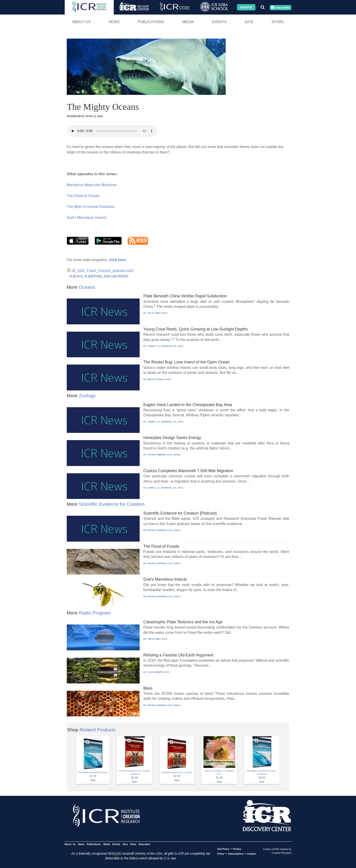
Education (145, 844)
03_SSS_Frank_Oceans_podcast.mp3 (102, 271)
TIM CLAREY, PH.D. (158, 313)
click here (117, 260)
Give (249, 22)
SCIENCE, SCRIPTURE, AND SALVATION (99, 276)
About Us (81, 22)
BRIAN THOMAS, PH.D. (160, 379)
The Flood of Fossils (83, 196)
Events (219, 22)
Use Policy (223, 849)
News (114, 22)
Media (188, 22)
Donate (246, 7)
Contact (252, 854)
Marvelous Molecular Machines (92, 185)
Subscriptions (236, 854)
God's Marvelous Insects (87, 218)
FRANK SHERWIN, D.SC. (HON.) (164, 455)
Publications (151, 22)
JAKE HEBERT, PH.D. (159, 672)
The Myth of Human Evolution (91, 207)
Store (278, 22)
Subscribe (280, 8)
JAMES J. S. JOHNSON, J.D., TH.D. (166, 346)
